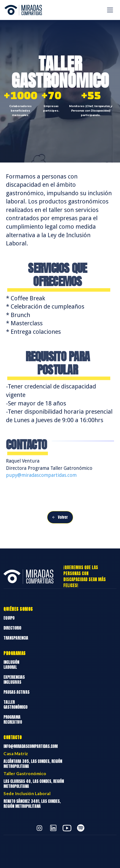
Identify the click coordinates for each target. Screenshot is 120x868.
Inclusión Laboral (11, 665)
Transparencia (16, 638)
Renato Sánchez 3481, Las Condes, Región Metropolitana (32, 804)
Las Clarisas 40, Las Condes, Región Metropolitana (34, 784)
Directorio (12, 628)
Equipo (9, 618)
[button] (110, 10)
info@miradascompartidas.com (31, 746)
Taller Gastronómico (15, 704)
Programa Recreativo (13, 719)
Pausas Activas (16, 692)
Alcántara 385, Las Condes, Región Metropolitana (33, 764)
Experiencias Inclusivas (14, 680)
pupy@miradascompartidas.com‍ (41, 475)
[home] (22, 10)
